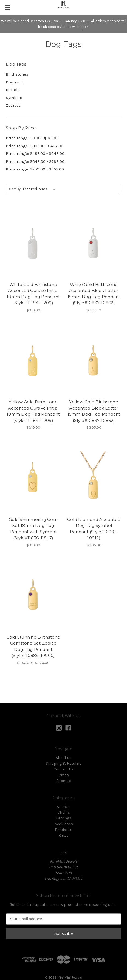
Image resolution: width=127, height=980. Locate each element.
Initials (13, 90)
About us (64, 758)
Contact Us (64, 769)
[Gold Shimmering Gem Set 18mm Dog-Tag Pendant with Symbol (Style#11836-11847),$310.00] (33, 478)
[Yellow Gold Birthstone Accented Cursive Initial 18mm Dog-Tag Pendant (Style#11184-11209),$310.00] (33, 360)
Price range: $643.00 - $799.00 (35, 161)
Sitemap (64, 781)
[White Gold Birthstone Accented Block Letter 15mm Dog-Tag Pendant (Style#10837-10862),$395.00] (94, 243)
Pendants (64, 830)
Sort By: (15, 189)
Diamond (14, 82)
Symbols (14, 98)
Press (64, 775)
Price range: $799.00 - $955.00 (35, 169)
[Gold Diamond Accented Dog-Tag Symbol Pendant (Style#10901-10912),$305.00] (94, 478)
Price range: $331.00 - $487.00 (35, 146)
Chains (64, 812)
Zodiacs (13, 105)
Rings (63, 835)
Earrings (64, 818)
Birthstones (17, 74)
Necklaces (64, 824)
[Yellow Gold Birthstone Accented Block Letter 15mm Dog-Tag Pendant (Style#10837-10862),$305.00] (94, 360)
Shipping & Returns (64, 763)
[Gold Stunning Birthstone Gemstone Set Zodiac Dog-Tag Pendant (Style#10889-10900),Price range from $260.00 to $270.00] (33, 595)
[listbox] (40, 189)
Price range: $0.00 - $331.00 (32, 138)
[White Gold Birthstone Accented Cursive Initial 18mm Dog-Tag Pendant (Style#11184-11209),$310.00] (33, 243)
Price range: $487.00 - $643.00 (35, 153)
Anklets (64, 807)
